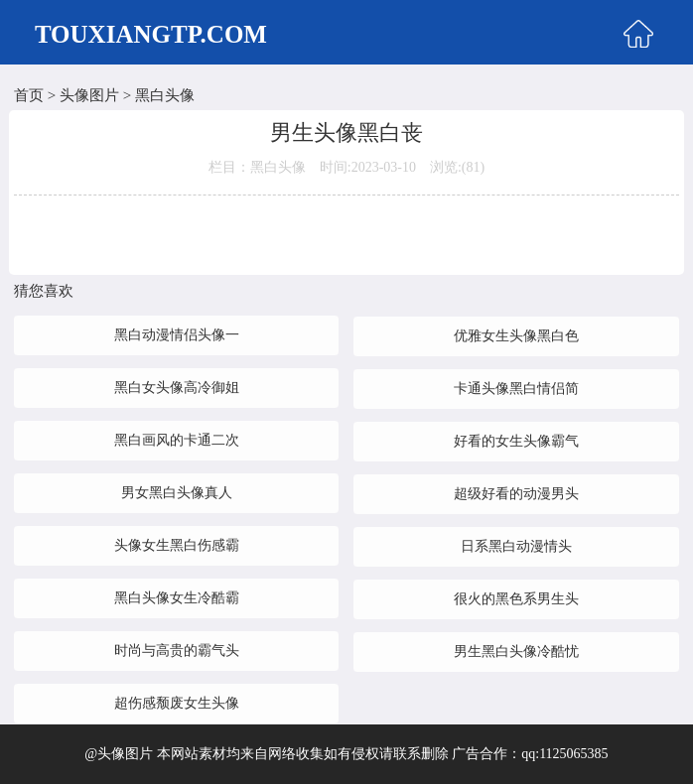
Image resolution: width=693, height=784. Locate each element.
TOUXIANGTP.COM (151, 34)
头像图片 (89, 95)
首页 (29, 95)
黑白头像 (165, 95)
